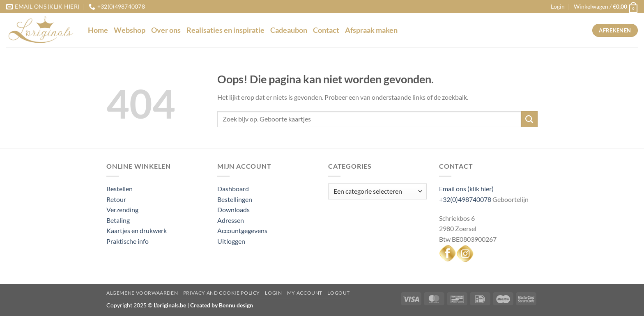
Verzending (122, 210)
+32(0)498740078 (465, 199)
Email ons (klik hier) (466, 189)
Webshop (130, 30)
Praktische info (128, 241)
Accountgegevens (242, 230)
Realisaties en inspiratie (225, 30)
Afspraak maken (371, 30)
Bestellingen (235, 199)
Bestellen (120, 189)
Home (98, 30)
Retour (116, 199)
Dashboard (233, 189)
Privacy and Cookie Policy (222, 293)
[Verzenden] (529, 119)
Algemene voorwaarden (142, 293)
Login (273, 293)
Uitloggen (231, 241)
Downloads (233, 210)
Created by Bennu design (221, 305)
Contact (326, 30)
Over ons (166, 30)
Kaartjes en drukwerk (137, 230)
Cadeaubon (289, 30)
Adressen (231, 220)
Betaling (118, 220)
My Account (305, 293)
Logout (339, 293)
